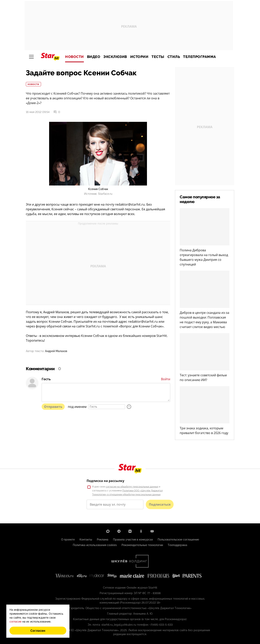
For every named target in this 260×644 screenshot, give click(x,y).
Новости (74, 57)
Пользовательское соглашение (178, 540)
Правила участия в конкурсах (133, 540)
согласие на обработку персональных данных (132, 487)
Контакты (86, 540)
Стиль (174, 57)
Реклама (103, 540)
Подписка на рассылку (105, 481)
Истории (139, 57)
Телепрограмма (200, 57)
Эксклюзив (115, 57)
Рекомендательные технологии (142, 545)
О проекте (68, 540)
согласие (15, 621)
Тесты (158, 57)
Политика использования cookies (95, 545)
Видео (94, 57)
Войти (166, 379)
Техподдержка (177, 545)
